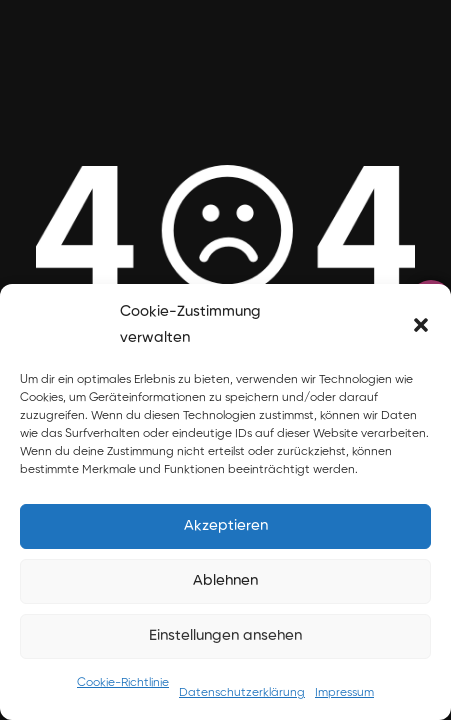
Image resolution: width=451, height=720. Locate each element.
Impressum (344, 693)
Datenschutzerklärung (242, 693)
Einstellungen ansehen (225, 635)
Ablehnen (225, 580)
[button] (421, 325)
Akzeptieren (226, 525)
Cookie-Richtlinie (123, 683)
